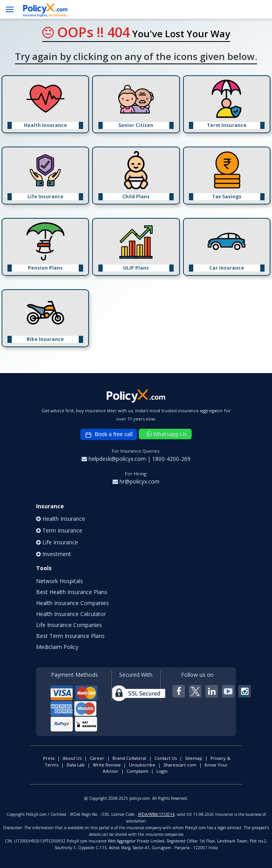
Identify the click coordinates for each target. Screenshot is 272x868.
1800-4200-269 (171, 459)
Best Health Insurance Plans (72, 592)
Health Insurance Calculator (71, 614)
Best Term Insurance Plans (70, 636)
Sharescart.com (180, 765)
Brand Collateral (129, 758)
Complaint (137, 771)
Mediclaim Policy (57, 647)
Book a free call (109, 435)
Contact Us (166, 758)
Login (162, 771)
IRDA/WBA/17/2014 (156, 814)
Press (49, 758)
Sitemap (194, 758)
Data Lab (76, 765)
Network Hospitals (60, 581)
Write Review (107, 765)
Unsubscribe (142, 765)
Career (97, 758)
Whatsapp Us (167, 434)
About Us (72, 758)
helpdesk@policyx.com (114, 459)
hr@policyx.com (136, 481)
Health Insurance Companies (73, 603)
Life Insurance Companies (69, 625)
